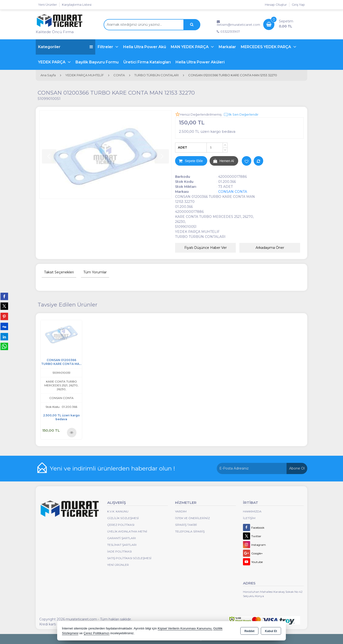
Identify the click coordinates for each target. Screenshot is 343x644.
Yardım (181, 511)
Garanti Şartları (121, 538)
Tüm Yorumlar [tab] (95, 272)
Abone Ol (297, 468)
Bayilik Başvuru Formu (97, 62)
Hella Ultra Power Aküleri (200, 62)
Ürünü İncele (72, 432)
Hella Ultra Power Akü (145, 47)
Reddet (249, 631)
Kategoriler (66, 47)
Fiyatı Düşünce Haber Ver (206, 248)
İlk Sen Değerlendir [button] (241, 115)
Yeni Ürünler (118, 565)
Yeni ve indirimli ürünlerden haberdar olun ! (112, 468)
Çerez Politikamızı (97, 633)
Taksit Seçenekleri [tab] (59, 272)
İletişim (249, 518)
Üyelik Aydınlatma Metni (127, 531)
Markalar (227, 47)
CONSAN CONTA (233, 192)
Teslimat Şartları (122, 545)
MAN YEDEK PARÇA (190, 47)
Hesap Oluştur (276, 5)
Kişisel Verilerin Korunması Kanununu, (185, 628)
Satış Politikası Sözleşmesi (129, 558)
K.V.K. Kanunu (118, 511)
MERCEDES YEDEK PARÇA (266, 47)
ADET (183, 147)
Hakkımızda (252, 511)
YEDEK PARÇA (52, 62)
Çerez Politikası (121, 525)
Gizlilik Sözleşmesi (123, 518)
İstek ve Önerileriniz (192, 518)
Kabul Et (271, 631)
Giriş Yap (298, 5)
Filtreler (106, 47)
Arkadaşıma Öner (270, 248)
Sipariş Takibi (186, 525)
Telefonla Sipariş (190, 531)
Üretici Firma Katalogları (147, 62)
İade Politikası (119, 551)
